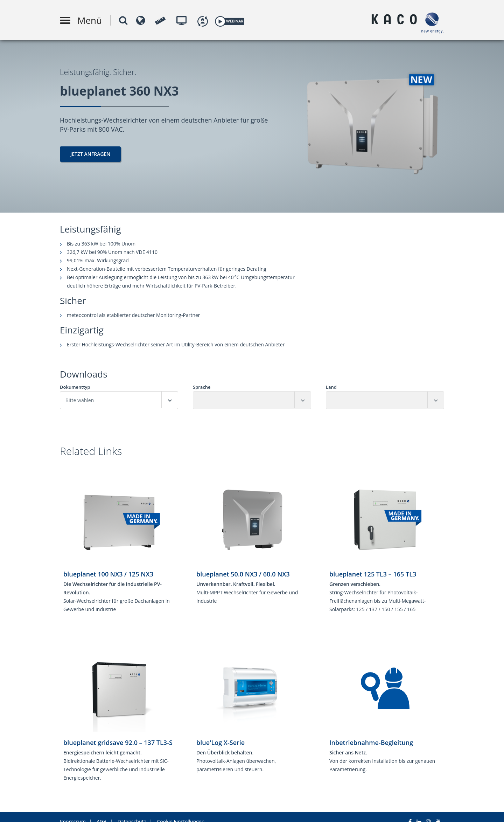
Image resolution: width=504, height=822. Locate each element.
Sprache (202, 387)
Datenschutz (132, 812)
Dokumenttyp (75, 387)
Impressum (73, 812)
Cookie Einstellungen (181, 812)
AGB (101, 812)
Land (331, 387)
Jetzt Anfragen (90, 154)
